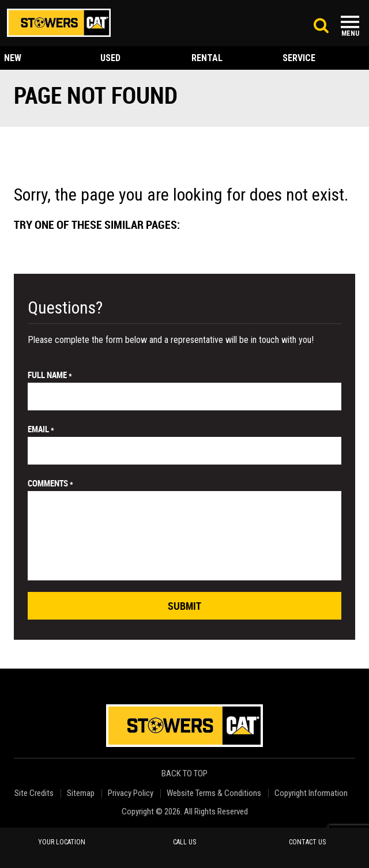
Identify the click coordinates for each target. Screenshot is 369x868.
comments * (50, 483)
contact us (307, 842)
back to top (185, 774)
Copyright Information (311, 793)
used (110, 58)
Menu (350, 33)
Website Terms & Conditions (214, 793)
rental (207, 58)
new (13, 58)
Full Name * (50, 375)
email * (41, 429)
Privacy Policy (131, 793)
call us (184, 842)
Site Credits (34, 793)
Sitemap (81, 793)
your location (62, 842)
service (299, 58)
